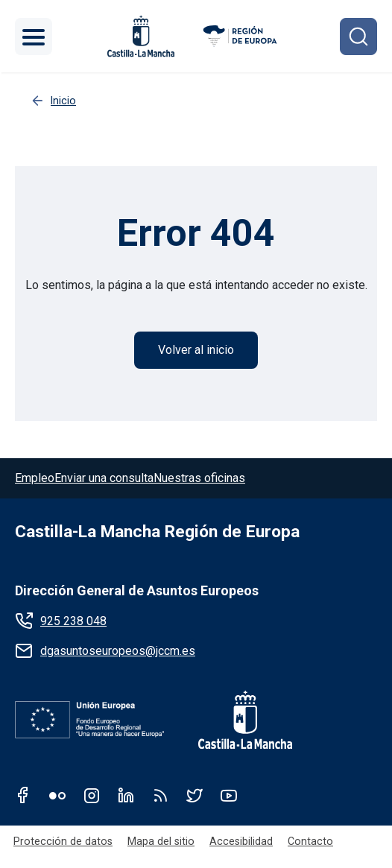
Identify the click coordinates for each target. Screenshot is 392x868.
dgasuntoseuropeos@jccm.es (118, 651)
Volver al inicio (196, 350)
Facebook (23, 795)
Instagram (92, 795)
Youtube (229, 795)
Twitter (195, 795)
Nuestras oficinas (199, 478)
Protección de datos (63, 841)
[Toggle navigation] (34, 37)
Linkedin (126, 795)
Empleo (35, 478)
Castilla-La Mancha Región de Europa (157, 532)
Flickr (57, 795)
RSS (160, 795)
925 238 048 (73, 621)
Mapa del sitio (161, 841)
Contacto (310, 841)
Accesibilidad (241, 841)
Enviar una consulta (104, 478)
